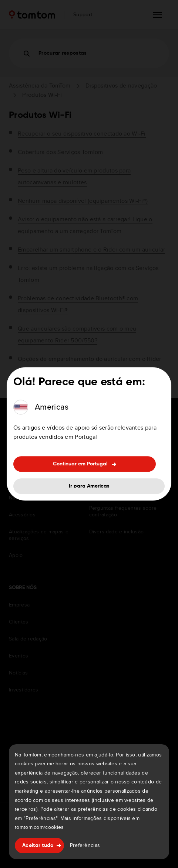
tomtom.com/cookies (39, 827)
